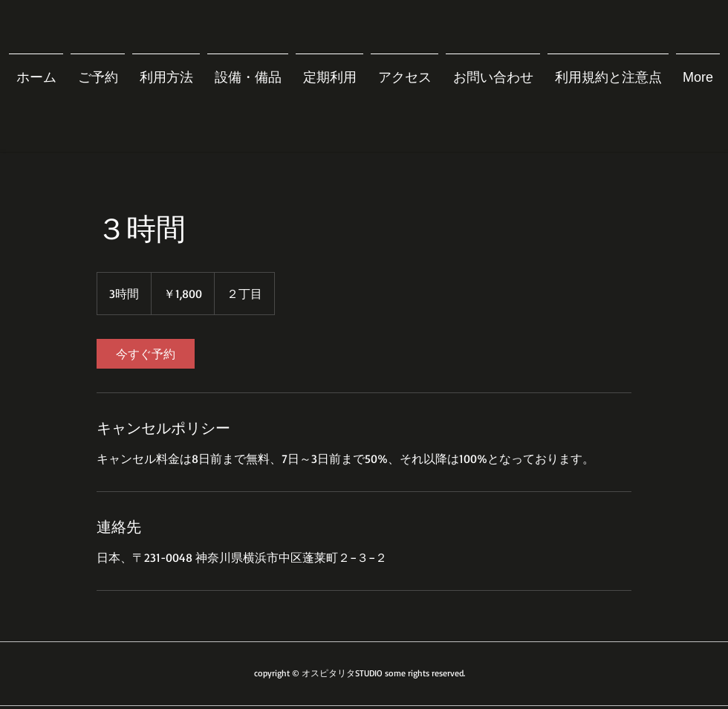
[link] (146, 354)
